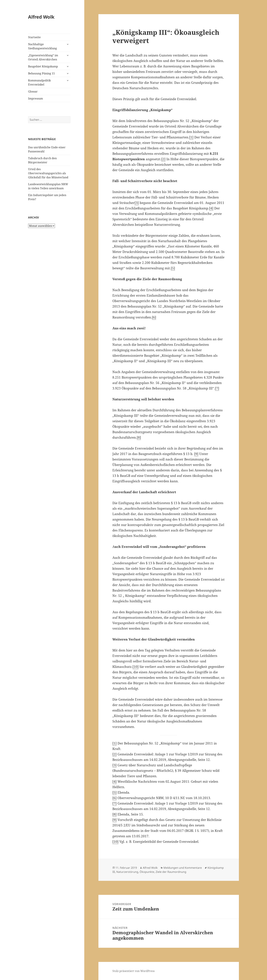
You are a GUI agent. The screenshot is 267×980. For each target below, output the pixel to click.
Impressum (36, 98)
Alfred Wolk (41, 17)
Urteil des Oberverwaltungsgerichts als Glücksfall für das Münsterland (48, 173)
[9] (196, 454)
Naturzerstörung (127, 872)
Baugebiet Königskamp (43, 66)
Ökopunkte (147, 872)
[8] (139, 437)
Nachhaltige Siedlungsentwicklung (42, 46)
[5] (173, 268)
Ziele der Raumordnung (171, 872)
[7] (217, 388)
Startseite (34, 37)
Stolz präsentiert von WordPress (133, 971)
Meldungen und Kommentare (183, 868)
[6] (154, 317)
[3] (137, 203)
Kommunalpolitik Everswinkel (39, 82)
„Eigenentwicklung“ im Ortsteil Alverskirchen (43, 57)
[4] (211, 208)
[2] (163, 159)
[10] (136, 667)
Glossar (33, 91)
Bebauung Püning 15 (41, 73)
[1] (191, 137)
